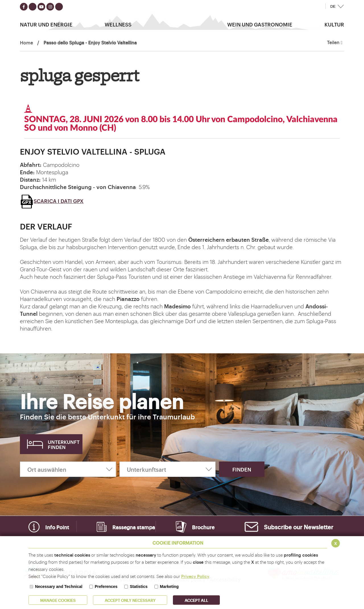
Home (26, 42)
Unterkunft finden (64, 444)
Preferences (106, 587)
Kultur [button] (334, 24)
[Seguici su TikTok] (59, 7)
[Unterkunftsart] (167, 469)
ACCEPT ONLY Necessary (130, 600)
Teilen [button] (335, 42)
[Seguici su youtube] (41, 7)
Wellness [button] (118, 24)
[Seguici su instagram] (50, 7)
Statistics (138, 587)
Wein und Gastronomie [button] (260, 24)
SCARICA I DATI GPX (52, 201)
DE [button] (333, 6)
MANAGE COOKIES (58, 600)
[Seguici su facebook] (24, 7)
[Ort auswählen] (68, 469)
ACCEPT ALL (196, 600)
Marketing (169, 587)
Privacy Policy (195, 576)
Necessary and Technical (59, 587)
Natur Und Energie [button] (46, 24)
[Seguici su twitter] (33, 7)
